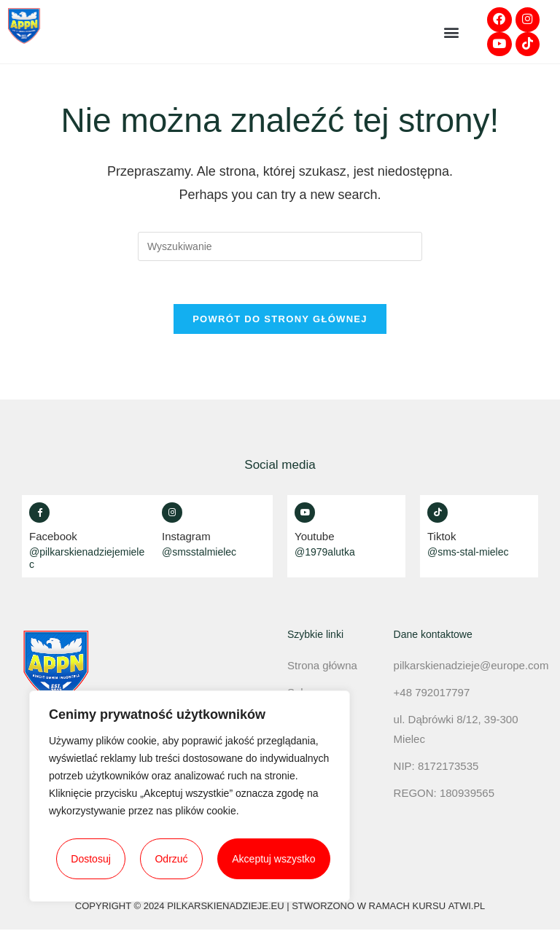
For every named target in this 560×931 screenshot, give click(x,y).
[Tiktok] (437, 513)
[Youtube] (305, 513)
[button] (451, 32)
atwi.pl (466, 907)
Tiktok (442, 537)
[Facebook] (39, 513)
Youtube (315, 537)
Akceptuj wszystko (273, 859)
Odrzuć (171, 859)
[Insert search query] (280, 247)
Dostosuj (90, 859)
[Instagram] (172, 513)
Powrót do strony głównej (280, 320)
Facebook (53, 537)
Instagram (186, 537)
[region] (190, 796)
